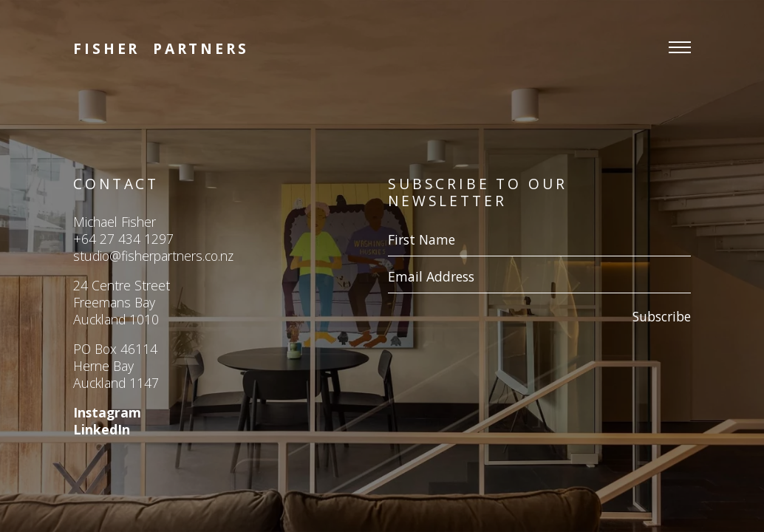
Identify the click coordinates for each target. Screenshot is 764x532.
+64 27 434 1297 (123, 239)
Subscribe (662, 317)
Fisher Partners (161, 48)
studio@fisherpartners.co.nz (153, 256)
